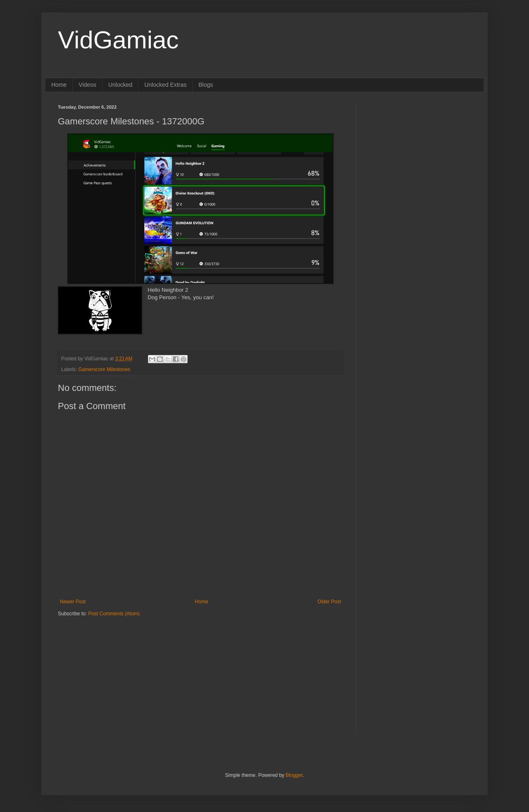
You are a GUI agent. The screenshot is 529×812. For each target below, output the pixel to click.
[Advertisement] (110, 669)
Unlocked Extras (165, 85)
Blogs (206, 85)
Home (59, 85)
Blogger (294, 775)
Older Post (329, 602)
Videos (87, 85)
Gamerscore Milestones (104, 369)
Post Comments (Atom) (114, 614)
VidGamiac (118, 40)
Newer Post (73, 602)
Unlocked (120, 85)
